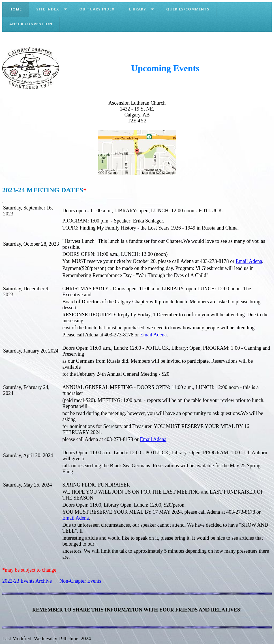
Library (138, 9)
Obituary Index (97, 9)
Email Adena (249, 261)
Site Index (48, 9)
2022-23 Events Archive (27, 581)
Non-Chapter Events (80, 581)
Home (16, 9)
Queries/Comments (188, 9)
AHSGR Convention (31, 24)
